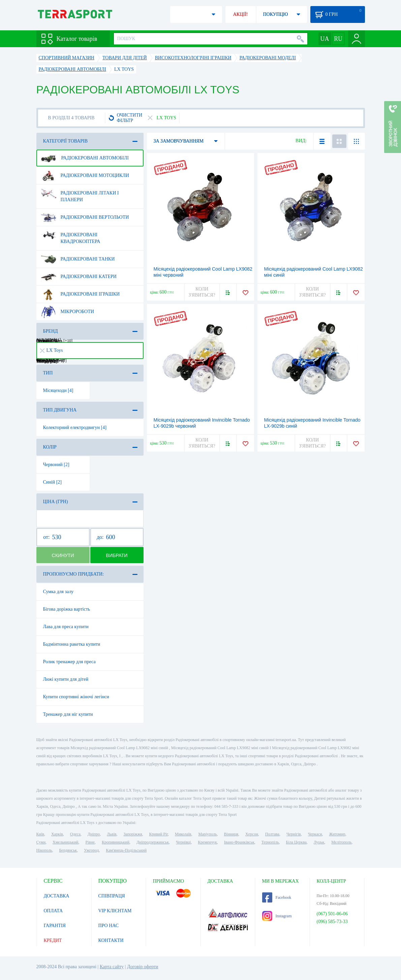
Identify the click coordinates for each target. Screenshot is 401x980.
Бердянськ (68, 850)
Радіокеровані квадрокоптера (71, 236)
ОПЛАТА (53, 911)
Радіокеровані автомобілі (85, 158)
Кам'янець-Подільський (126, 850)
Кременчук (207, 842)
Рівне (90, 842)
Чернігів (294, 834)
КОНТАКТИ (111, 940)
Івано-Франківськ (239, 842)
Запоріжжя (133, 834)
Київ (40, 834)
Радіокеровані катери (79, 277)
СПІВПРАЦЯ (112, 896)
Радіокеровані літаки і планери (80, 194)
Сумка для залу (58, 592)
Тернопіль (270, 842)
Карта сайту (112, 967)
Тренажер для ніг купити (68, 714)
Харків (57, 834)
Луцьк (319, 842)
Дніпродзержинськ (153, 842)
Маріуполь (208, 834)
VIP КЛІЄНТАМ (115, 911)
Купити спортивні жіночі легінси (76, 697)
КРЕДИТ (53, 940)
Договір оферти (143, 967)
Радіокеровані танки (78, 259)
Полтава (272, 834)
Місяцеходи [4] (58, 390)
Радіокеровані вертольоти (85, 217)
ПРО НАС (109, 926)
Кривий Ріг (159, 834)
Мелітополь (341, 842)
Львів (112, 834)
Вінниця (231, 834)
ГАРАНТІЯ (55, 926)
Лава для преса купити (66, 627)
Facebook (277, 897)
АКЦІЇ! (241, 14)
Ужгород (91, 850)
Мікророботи (67, 312)
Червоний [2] (56, 465)
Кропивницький (116, 842)
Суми (41, 842)
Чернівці (183, 842)
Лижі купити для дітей (66, 679)
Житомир (337, 834)
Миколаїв (183, 834)
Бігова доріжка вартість (67, 609)
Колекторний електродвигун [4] (75, 427)
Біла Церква (296, 842)
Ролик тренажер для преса (69, 662)
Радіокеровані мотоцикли (85, 176)
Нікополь (44, 850)
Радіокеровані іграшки (80, 294)
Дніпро (94, 834)
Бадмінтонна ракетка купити (72, 644)
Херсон (252, 834)
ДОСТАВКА (57, 896)
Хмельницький (65, 842)
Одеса (75, 834)
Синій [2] (53, 482)
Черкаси (315, 834)
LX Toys (52, 350)
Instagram (277, 916)
